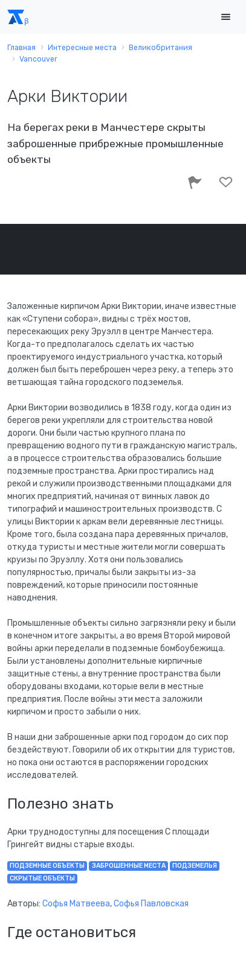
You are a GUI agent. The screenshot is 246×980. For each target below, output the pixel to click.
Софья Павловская (151, 904)
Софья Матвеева (76, 904)
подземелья (195, 866)
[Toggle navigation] (225, 17)
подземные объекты (47, 866)
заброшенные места (129, 866)
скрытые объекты (42, 878)
